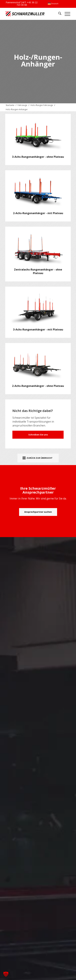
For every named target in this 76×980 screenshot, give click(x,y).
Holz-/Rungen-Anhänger (17, 109)
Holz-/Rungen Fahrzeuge (42, 105)
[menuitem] (53, 4)
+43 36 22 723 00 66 (27, 4)
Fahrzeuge (22, 105)
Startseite (10, 105)
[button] (6, 974)
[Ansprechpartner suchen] (38, 512)
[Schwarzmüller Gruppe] (25, 14)
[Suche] (58, 14)
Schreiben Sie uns (38, 435)
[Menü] (66, 14)
